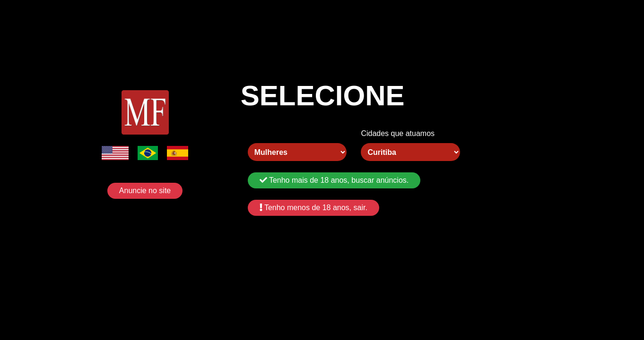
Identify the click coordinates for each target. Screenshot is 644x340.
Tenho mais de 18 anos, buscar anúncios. (334, 180)
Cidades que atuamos (398, 133)
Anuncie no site (145, 191)
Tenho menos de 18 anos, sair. (313, 208)
